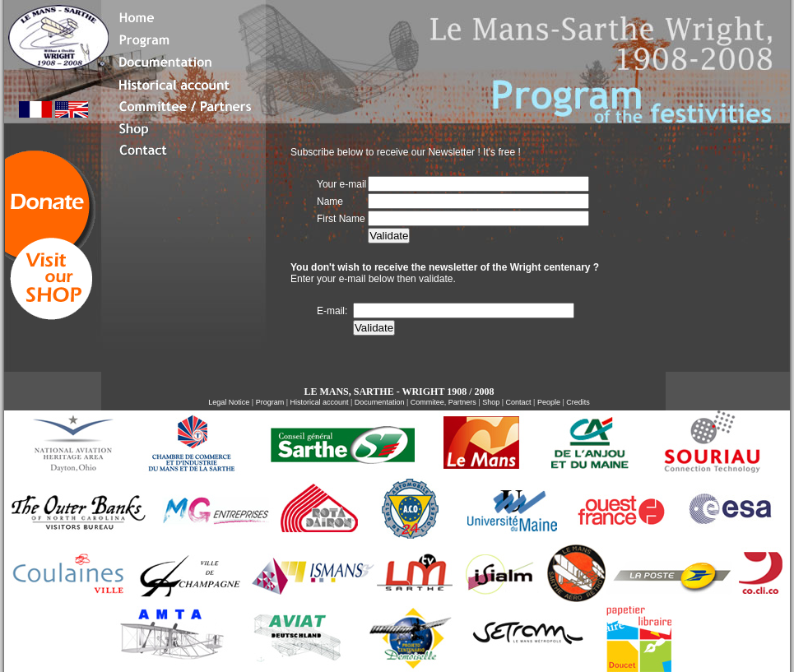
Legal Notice (230, 402)
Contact (519, 402)
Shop (491, 402)
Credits (578, 402)
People (549, 402)
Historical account (320, 402)
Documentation (380, 402)
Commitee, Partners (443, 402)
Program (270, 402)
